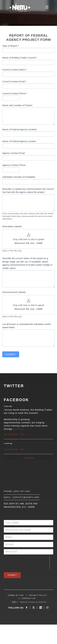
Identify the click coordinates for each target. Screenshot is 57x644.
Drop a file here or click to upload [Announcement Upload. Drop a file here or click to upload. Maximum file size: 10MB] (28, 305)
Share (23, 434)
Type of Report (10, 46)
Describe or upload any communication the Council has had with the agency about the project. (28, 190)
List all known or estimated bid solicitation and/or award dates (27, 326)
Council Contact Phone (15, 93)
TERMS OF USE (16, 595)
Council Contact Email (14, 81)
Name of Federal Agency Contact (19, 141)
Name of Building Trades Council (20, 58)
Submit (11, 354)
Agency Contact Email (14, 153)
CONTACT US (29, 598)
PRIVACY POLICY (38, 595)
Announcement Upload (14, 292)
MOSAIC (43, 602)
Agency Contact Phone (14, 165)
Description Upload (12, 226)
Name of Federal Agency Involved (19, 129)
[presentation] (27, 562)
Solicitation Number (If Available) (19, 177)
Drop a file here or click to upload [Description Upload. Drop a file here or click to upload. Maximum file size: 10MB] (28, 239)
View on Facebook (11, 434)
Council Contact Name (14, 70)
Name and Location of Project (17, 105)
